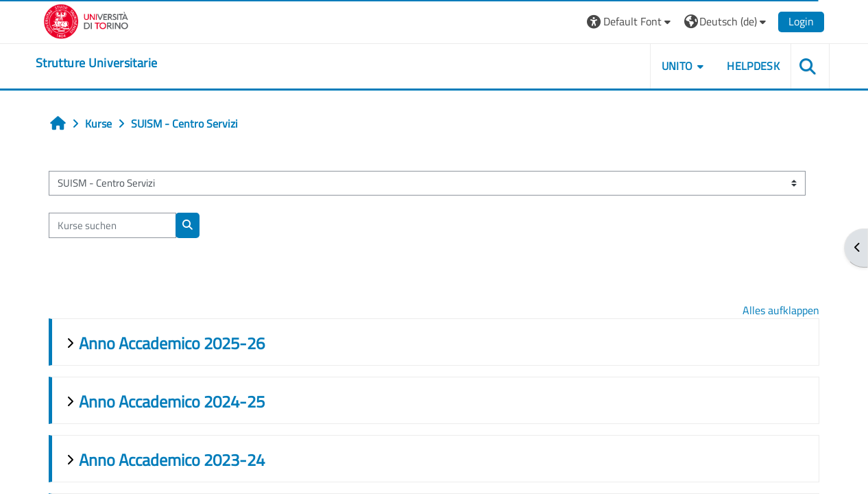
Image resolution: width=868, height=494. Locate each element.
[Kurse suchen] (112, 225)
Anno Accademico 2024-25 (172, 401)
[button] (630, 22)
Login (801, 21)
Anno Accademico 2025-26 (172, 343)
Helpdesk (753, 66)
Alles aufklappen (781, 310)
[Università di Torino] (86, 20)
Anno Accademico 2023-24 (172, 460)
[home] (96, 63)
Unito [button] (677, 66)
